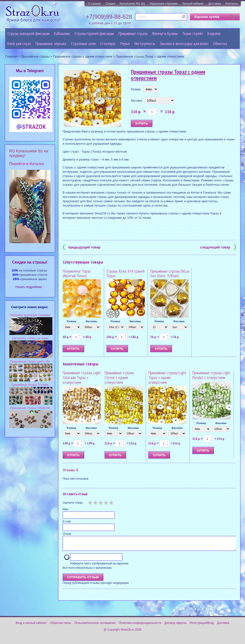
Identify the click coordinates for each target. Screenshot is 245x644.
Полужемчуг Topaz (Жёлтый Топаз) (77, 273)
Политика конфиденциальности (140, 626)
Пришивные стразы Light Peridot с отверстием (211, 375)
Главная (11, 56)
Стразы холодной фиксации (28, 33)
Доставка (215, 4)
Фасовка (136, 101)
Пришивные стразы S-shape (30, 385)
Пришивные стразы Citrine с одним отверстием (119, 377)
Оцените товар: (73, 503)
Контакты (232, 4)
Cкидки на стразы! (30, 262)
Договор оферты (175, 626)
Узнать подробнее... (30, 287)
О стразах (94, 4)
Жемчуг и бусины (165, 33)
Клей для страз (19, 43)
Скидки (110, 4)
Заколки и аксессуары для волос (184, 43)
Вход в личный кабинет (31, 626)
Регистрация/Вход (202, 626)
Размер (136, 89)
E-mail (67, 522)
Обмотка (220, 43)
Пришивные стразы (133, 33)
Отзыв (67, 534)
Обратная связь (61, 626)
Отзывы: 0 (70, 470)
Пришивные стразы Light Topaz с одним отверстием (167, 377)
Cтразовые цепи (83, 43)
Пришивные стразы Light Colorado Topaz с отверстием (82, 377)
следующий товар (218, 247)
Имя (65, 509)
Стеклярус (108, 43)
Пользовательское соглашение (95, 626)
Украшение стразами (164, 4)
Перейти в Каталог (27, 164)
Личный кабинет (193, 4)
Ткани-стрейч (193, 33)
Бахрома (214, 33)
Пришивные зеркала (51, 43)
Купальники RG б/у (132, 4)
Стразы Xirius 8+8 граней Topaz (125, 273)
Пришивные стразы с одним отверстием (83, 56)
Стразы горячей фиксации (94, 33)
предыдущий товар (82, 247)
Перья (125, 43)
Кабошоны (62, 33)
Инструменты (145, 43)
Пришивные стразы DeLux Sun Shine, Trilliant (170, 273)
